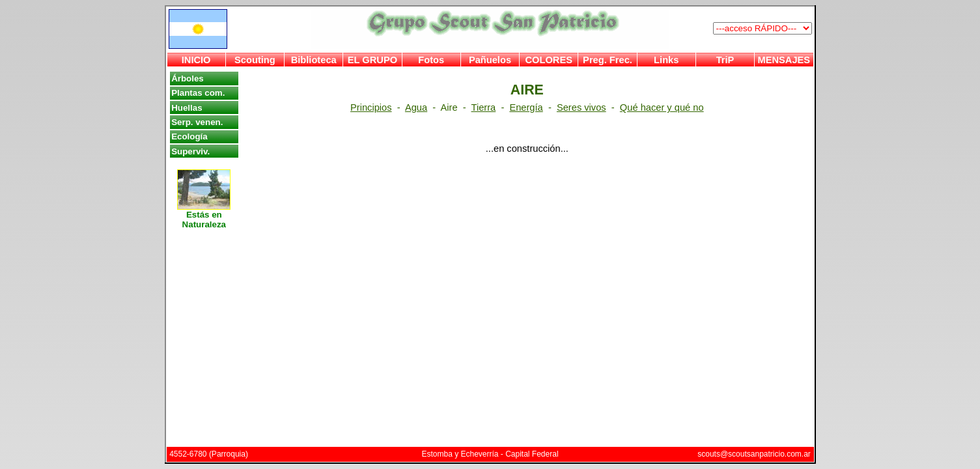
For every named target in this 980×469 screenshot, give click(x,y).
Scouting (255, 60)
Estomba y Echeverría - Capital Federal (490, 454)
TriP (725, 60)
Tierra (484, 107)
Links (666, 60)
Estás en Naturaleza (204, 216)
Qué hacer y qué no (662, 107)
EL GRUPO (372, 60)
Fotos (431, 60)
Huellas (187, 108)
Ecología (189, 136)
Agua (416, 107)
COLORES (548, 60)
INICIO (196, 60)
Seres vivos (581, 107)
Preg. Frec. (608, 60)
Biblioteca (314, 60)
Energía (526, 107)
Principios (371, 107)
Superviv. (190, 151)
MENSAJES (784, 60)
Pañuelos (490, 60)
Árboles (188, 78)
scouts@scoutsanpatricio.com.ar (754, 454)
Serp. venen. (197, 122)
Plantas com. (198, 93)
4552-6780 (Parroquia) (209, 454)
